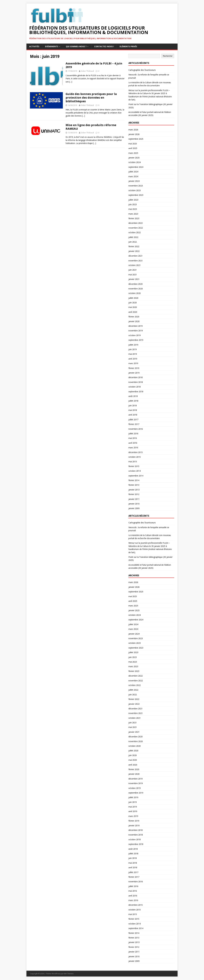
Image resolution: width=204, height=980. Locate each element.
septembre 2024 (136, 167)
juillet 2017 (133, 419)
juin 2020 (133, 303)
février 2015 (134, 466)
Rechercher (168, 56)
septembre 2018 (136, 391)
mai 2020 (133, 307)
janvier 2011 (134, 499)
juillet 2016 (133, 433)
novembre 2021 (136, 261)
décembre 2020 (136, 284)
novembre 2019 (136, 331)
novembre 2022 (136, 228)
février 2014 (134, 480)
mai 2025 (133, 144)
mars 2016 (133, 447)
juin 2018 (133, 405)
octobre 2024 (135, 162)
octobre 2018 (135, 387)
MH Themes (69, 974)
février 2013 (134, 485)
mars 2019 (133, 363)
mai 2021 (133, 275)
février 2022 (134, 246)
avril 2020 (133, 312)
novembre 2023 (136, 186)
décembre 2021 (136, 256)
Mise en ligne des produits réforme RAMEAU (91, 127)
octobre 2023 (135, 190)
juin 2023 (133, 204)
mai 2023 (133, 209)
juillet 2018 (133, 401)
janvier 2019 (134, 373)
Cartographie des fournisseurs (142, 70)
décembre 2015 (136, 452)
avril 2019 (133, 359)
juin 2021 (133, 270)
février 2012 (134, 494)
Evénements (52, 46)
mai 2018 (133, 410)
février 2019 (134, 368)
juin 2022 (133, 242)
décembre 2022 (136, 223)
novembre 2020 (136, 289)
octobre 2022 (135, 232)
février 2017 (134, 424)
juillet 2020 (133, 298)
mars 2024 (133, 176)
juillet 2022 (133, 237)
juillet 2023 (133, 200)
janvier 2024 (134, 181)
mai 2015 (133, 462)
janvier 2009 (134, 508)
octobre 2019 (135, 335)
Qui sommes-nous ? (76, 46)
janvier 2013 (134, 490)
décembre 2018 (136, 377)
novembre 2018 (136, 382)
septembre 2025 (136, 139)
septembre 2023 (136, 195)
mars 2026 (133, 130)
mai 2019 (133, 354)
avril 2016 (133, 443)
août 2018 (133, 396)
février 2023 (134, 218)
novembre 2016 (136, 429)
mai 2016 (133, 438)
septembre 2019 (136, 340)
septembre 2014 (136, 476)
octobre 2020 (135, 293)
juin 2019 (133, 349)
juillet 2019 (133, 345)
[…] (71, 82)
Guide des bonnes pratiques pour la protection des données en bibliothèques (91, 98)
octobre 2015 (135, 457)
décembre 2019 (136, 326)
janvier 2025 (134, 158)
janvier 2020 (134, 321)
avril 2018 (133, 415)
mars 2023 (133, 214)
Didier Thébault (87, 71)
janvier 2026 (134, 134)
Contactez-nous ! (104, 46)
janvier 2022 (134, 251)
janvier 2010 (134, 504)
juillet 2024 (133, 172)
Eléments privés (128, 46)
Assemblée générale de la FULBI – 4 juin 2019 (94, 65)
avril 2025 (133, 148)
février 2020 (134, 317)
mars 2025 (133, 153)
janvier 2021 (134, 279)
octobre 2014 (135, 471)
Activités (34, 46)
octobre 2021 (135, 265)
